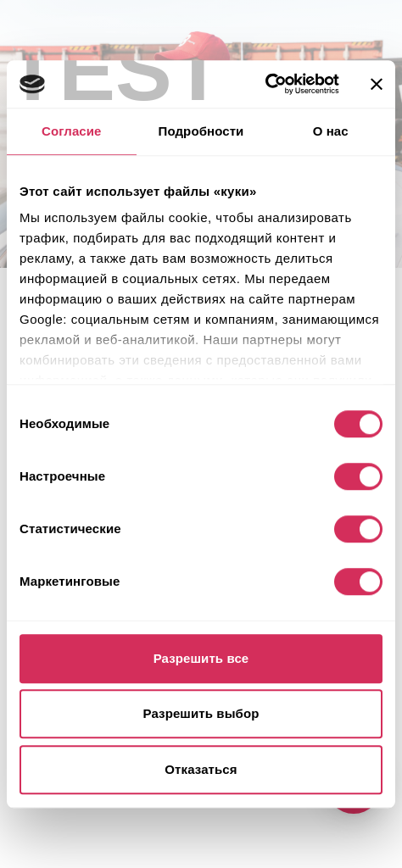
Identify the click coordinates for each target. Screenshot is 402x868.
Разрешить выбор (201, 713)
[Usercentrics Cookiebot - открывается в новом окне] (265, 84)
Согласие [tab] (71, 131)
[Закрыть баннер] (377, 84)
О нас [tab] (331, 131)
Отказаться (201, 769)
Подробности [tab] (201, 131)
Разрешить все (201, 658)
